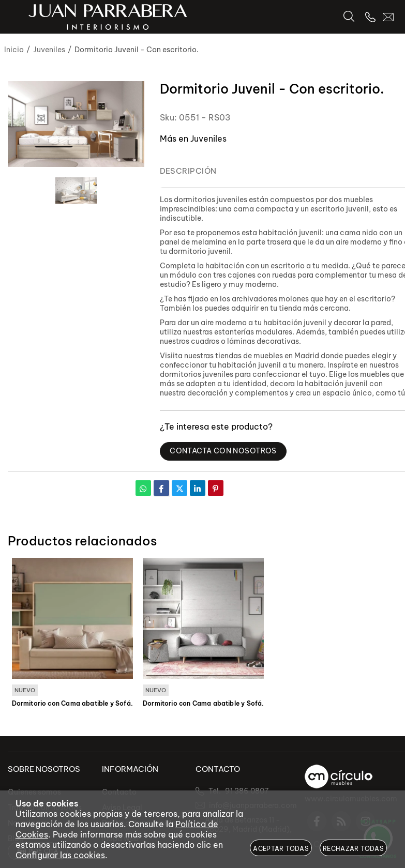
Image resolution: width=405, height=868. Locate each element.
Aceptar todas (281, 849)
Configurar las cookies (60, 855)
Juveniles (208, 139)
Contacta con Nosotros (223, 451)
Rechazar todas (353, 849)
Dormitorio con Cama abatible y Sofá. (72, 703)
